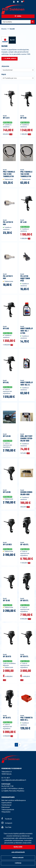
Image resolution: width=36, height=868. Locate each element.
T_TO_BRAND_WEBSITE (10, 59)
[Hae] (16, 22)
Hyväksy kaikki (18, 847)
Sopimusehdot (7, 803)
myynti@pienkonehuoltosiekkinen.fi (14, 780)
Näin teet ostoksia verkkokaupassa (14, 800)
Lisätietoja (18, 863)
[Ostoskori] (22, 2)
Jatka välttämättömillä (18, 852)
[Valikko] (18, 16)
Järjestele (5, 66)
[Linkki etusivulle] (13, 9)
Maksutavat (6, 807)
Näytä (4, 74)
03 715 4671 (6, 778)
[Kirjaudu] (14, 2)
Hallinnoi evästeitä (18, 858)
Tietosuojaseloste (8, 810)
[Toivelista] (18, 2)
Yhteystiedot (6, 812)
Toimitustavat (6, 805)
